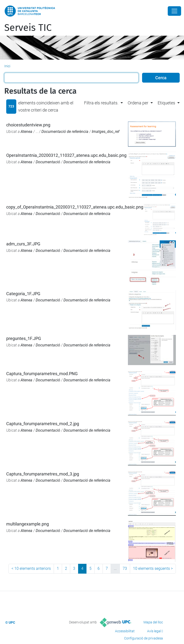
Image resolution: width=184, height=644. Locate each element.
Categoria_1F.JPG (23, 294)
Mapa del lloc (153, 622)
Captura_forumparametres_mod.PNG (42, 374)
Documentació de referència (65, 132)
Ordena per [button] (138, 103)
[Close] (174, 11)
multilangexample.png (28, 524)
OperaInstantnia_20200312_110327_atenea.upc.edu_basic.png (66, 155)
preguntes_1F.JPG (24, 338)
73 (125, 568)
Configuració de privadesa (144, 638)
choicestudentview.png (28, 125)
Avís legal (154, 631)
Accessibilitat (125, 631)
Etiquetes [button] (166, 103)
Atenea (26, 132)
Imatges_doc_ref (106, 132)
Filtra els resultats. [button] (101, 103)
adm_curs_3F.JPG (23, 244)
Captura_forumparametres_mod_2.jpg (43, 424)
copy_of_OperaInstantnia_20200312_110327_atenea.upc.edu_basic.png (75, 207)
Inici (7, 66)
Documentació (48, 162)
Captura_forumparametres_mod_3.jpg (43, 474)
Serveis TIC (28, 28)
